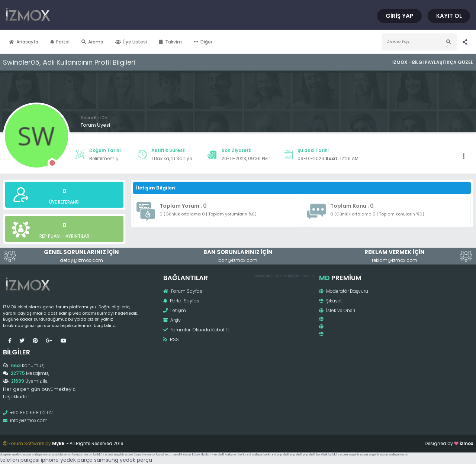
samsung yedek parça (123, 460)
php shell (280, 276)
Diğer (203, 42)
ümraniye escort (145, 454)
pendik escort (182, 454)
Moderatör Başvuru (344, 291)
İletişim (175, 310)
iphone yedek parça (67, 460)
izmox (466, 443)
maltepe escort (42, 454)
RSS (171, 339)
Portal (60, 42)
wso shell (218, 454)
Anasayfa (24, 42)
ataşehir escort (123, 454)
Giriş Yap (400, 16)
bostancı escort (83, 454)
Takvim (170, 42)
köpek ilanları (202, 454)
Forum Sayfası (183, 291)
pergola (259, 276)
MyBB (58, 443)
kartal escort (164, 454)
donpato (5, 454)
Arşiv (172, 320)
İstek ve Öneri (337, 310)
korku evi (231, 454)
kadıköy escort (103, 454)
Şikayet (330, 301)
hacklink (309, 276)
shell (269, 276)
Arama (92, 42)
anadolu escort (21, 454)
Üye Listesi (131, 42)
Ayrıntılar (77, 236)
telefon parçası (20, 460)
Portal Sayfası (182, 301)
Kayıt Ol (449, 16)
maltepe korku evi (264, 454)
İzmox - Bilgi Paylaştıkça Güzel (433, 62)
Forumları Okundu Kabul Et (196, 330)
